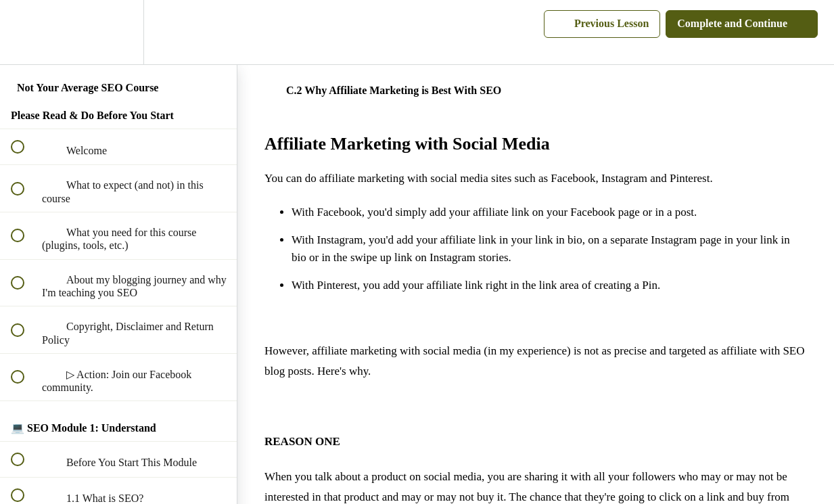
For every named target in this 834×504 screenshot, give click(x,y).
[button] (25, 32)
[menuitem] (118, 32)
